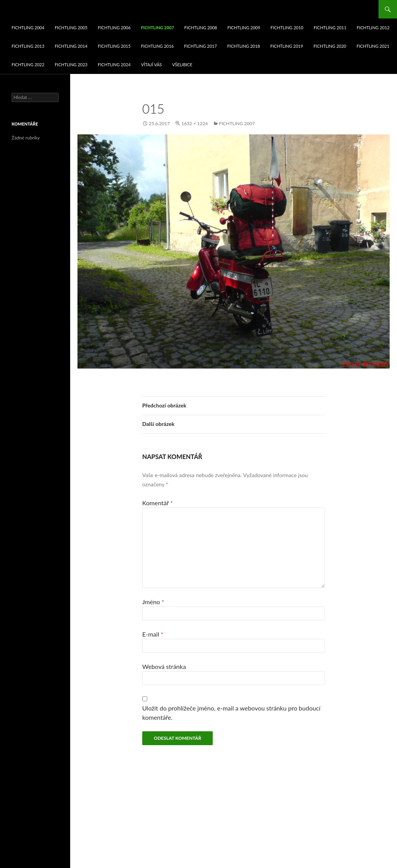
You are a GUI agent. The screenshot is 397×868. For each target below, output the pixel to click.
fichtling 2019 (287, 46)
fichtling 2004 (28, 28)
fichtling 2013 (28, 46)
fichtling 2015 (114, 46)
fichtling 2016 (157, 46)
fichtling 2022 (28, 65)
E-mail (153, 634)
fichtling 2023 (71, 65)
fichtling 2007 (158, 28)
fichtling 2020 (330, 46)
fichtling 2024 (114, 65)
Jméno (153, 602)
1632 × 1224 (194, 123)
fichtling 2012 (373, 28)
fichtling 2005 (71, 28)
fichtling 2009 (244, 28)
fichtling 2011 (330, 28)
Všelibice (182, 65)
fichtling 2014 (71, 46)
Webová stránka (164, 666)
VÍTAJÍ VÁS (151, 65)
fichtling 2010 (287, 28)
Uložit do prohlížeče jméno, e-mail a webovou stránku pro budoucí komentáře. (231, 713)
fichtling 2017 (201, 46)
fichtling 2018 (243, 46)
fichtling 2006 (114, 28)
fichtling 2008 (201, 28)
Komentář (158, 503)
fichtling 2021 (373, 46)
